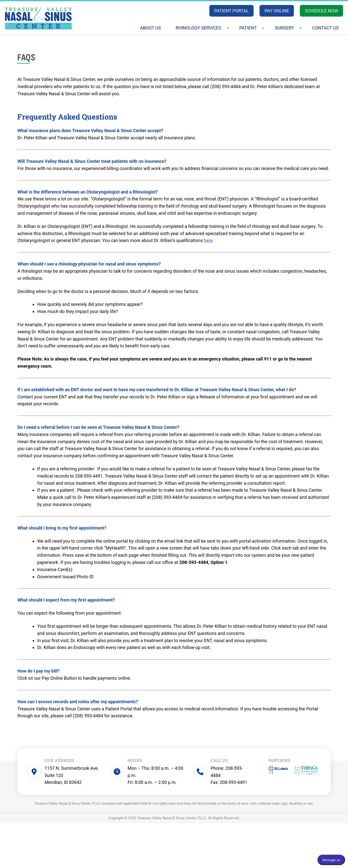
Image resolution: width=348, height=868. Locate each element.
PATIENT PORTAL (232, 11)
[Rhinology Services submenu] (228, 28)
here (208, 240)
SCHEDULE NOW (321, 11)
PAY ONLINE (277, 11)
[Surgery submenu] (301, 28)
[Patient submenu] (263, 28)
